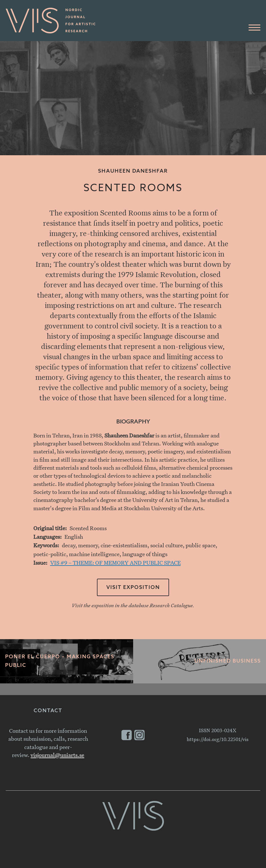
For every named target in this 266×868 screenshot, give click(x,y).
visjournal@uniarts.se (57, 755)
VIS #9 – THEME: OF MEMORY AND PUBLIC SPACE (115, 563)
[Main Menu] (254, 28)
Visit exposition (133, 588)
